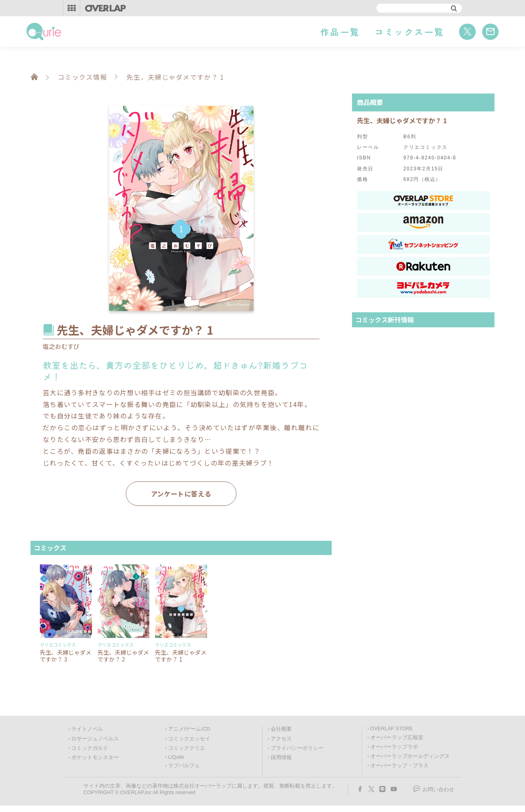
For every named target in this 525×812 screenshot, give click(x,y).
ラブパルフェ (184, 766)
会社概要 (281, 729)
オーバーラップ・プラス (399, 766)
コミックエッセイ (189, 739)
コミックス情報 (82, 77)
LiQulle (176, 757)
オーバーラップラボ (394, 747)
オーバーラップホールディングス (410, 756)
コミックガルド (90, 748)
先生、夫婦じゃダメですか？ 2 (123, 656)
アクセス (281, 739)
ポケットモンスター (95, 758)
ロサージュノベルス (95, 739)
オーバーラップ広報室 (397, 738)
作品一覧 (340, 32)
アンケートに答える (181, 494)
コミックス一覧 (410, 32)
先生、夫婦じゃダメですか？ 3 (66, 656)
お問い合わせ (438, 790)
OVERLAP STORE (392, 729)
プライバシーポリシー (297, 748)
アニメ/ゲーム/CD (189, 729)
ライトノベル (87, 729)
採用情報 (281, 758)
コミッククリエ (187, 748)
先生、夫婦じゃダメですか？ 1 (181, 656)
